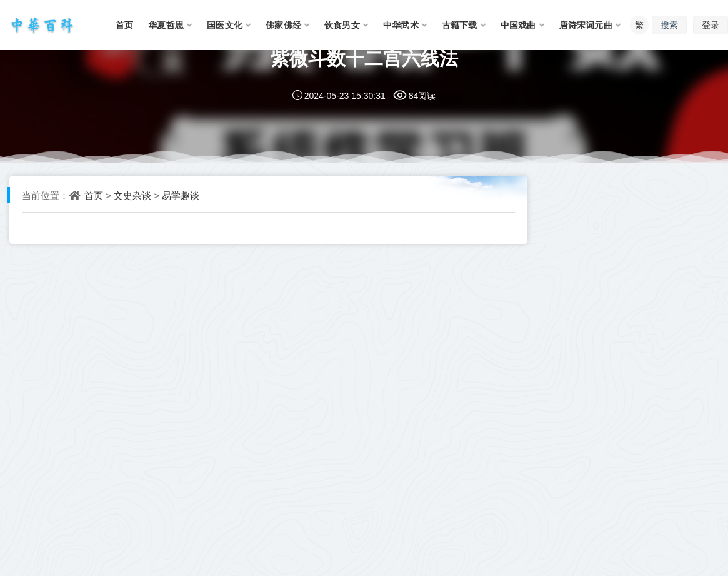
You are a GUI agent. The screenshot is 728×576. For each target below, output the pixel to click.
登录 (711, 25)
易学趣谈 (181, 195)
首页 (94, 195)
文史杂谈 (132, 195)
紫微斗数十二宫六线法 (364, 58)
